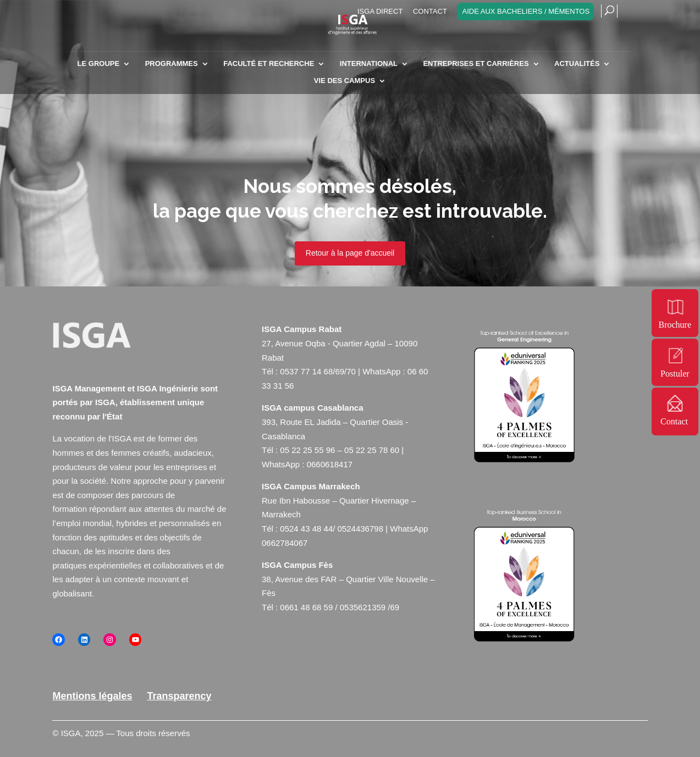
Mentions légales (92, 696)
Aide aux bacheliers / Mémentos (526, 12)
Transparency (180, 696)
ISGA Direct (380, 12)
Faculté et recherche (269, 64)
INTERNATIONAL (369, 64)
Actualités (577, 64)
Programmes (172, 64)
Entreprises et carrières (476, 64)
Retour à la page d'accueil (350, 253)
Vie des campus (345, 81)
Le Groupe (99, 64)
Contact (430, 12)
